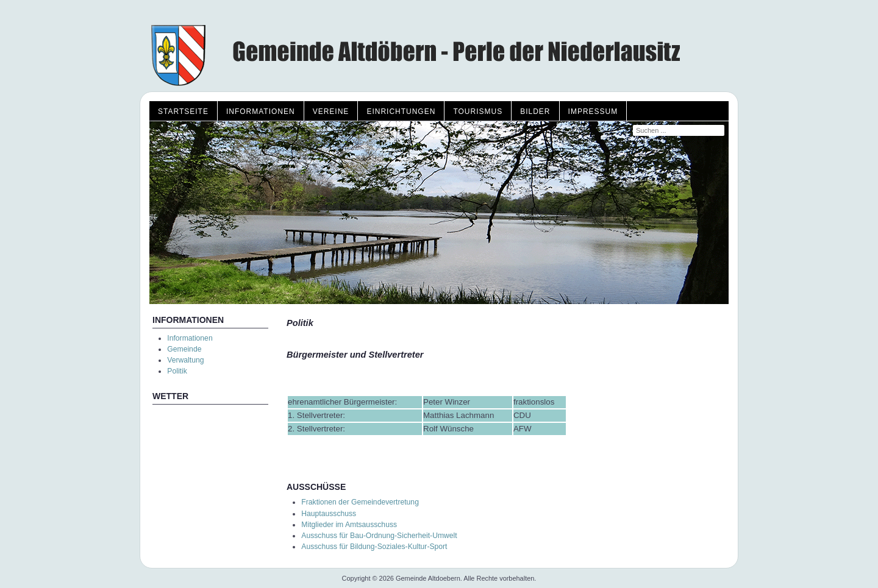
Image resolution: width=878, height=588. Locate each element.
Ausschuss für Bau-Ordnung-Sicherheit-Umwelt (379, 536)
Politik (177, 371)
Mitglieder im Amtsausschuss (349, 525)
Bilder (535, 112)
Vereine (331, 112)
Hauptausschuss (329, 514)
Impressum (593, 112)
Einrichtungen (401, 112)
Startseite (183, 112)
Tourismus (478, 112)
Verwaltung (185, 360)
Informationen (261, 112)
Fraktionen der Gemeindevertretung (360, 502)
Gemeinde (184, 349)
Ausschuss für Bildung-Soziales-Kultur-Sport (374, 547)
